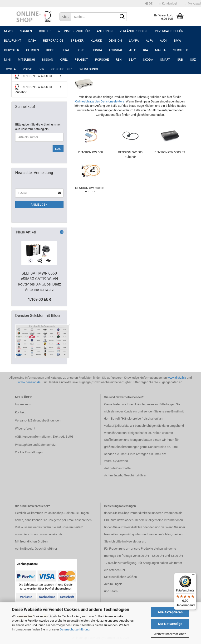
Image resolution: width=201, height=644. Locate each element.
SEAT (132, 60)
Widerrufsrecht (25, 429)
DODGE (51, 50)
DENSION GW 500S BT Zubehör (34, 89)
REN (119, 60)
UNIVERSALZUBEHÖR (168, 31)
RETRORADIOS (53, 41)
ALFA (149, 41)
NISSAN (48, 60)
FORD (81, 50)
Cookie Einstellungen (29, 452)
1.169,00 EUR (39, 299)
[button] (149, 4)
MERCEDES (180, 50)
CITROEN (32, 50)
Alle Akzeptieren (170, 612)
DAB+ (32, 41)
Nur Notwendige (170, 624)
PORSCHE (102, 60)
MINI (7, 60)
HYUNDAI (116, 50)
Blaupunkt (13, 41)
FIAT (66, 50)
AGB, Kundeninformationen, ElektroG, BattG (44, 437)
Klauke (96, 41)
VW (42, 69)
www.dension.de (29, 382)
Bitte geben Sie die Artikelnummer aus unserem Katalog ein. (38, 127)
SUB (180, 60)
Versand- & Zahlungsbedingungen (38, 420)
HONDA (97, 50)
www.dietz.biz (177, 378)
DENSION (115, 41)
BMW (178, 41)
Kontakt (20, 412)
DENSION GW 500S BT (34, 76)
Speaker (77, 41)
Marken (26, 31)
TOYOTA (10, 69)
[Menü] (193, 576)
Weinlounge (89, 69)
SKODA (148, 60)
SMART (165, 60)
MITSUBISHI (26, 60)
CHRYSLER (12, 50)
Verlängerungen (133, 31)
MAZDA (160, 50)
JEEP (133, 50)
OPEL (64, 60)
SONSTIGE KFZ (62, 69)
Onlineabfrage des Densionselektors (100, 101)
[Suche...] (65, 17)
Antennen (105, 31)
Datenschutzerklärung (75, 629)
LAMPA (134, 41)
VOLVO (28, 69)
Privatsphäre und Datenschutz (35, 445)
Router (45, 31)
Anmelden (39, 205)
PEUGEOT (81, 60)
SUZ (193, 60)
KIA (146, 50)
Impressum (23, 404)
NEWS (8, 31)
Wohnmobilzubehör (74, 31)
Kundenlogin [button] (169, 4)
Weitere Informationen (170, 634)
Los (58, 149)
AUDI (163, 41)
